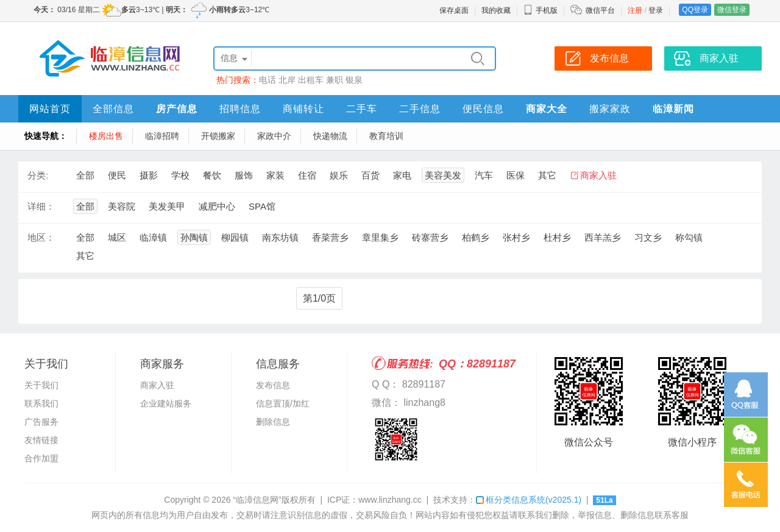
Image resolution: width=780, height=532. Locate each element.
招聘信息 (240, 109)
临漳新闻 (673, 109)
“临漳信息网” (257, 500)
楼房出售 (106, 136)
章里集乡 (380, 237)
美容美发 (443, 175)
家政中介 (274, 136)
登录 (656, 10)
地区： (41, 237)
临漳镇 (153, 237)
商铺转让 (303, 109)
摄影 (149, 175)
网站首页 (50, 109)
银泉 (354, 80)
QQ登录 (695, 10)
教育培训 (386, 136)
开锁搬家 (218, 136)
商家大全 (547, 109)
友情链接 (41, 440)
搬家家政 (610, 109)
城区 (117, 237)
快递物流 (330, 136)
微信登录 (732, 10)
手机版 (541, 10)
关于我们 (41, 385)
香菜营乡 (330, 237)
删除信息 (273, 422)
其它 (547, 175)
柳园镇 (235, 237)
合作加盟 (41, 458)
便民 (117, 175)
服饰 (244, 175)
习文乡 (648, 237)
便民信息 (483, 109)
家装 (275, 175)
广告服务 (41, 422)
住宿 (307, 175)
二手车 (362, 109)
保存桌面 (454, 10)
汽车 (484, 175)
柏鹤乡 (476, 237)
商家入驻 (598, 175)
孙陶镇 (194, 237)
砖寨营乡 (430, 237)
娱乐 (339, 175)
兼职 (335, 80)
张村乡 (516, 237)
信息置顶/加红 (283, 403)
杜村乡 (557, 237)
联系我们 (41, 403)
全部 (85, 175)
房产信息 (177, 109)
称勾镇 (689, 237)
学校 (180, 175)
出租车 (311, 80)
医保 (516, 175)
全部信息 (113, 109)
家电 (402, 175)
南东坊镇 (280, 237)
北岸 (287, 80)
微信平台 (600, 10)
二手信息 (420, 109)
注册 (635, 10)
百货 (370, 175)
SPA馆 (262, 206)
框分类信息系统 (529, 500)
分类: (38, 175)
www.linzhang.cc (390, 500)
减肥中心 (217, 206)
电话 (268, 80)
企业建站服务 (166, 403)
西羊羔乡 (603, 237)
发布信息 (273, 385)
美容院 (122, 206)
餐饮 (212, 175)
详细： (41, 206)
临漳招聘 (162, 136)
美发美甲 (167, 206)
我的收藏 (496, 10)
